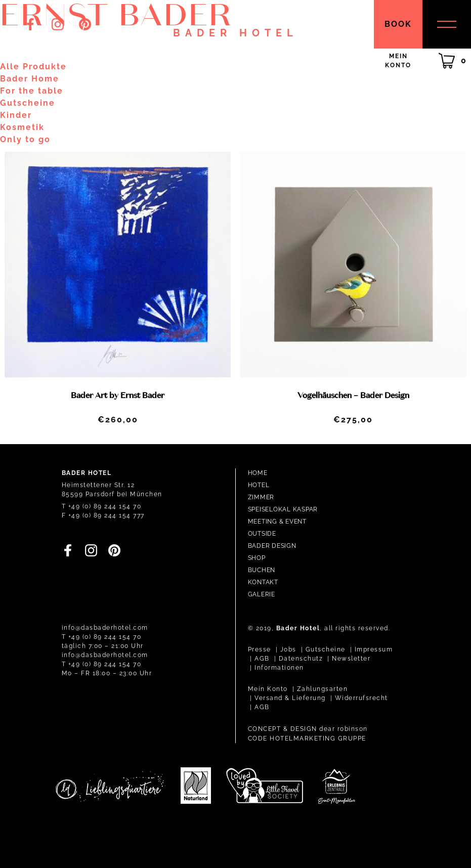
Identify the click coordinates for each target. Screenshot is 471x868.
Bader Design (272, 546)
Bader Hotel (235, 33)
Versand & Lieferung (290, 698)
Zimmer (261, 497)
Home (258, 473)
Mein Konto (268, 689)
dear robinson (344, 729)
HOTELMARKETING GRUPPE (318, 739)
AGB (262, 659)
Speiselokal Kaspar (283, 509)
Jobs (288, 649)
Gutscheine (326, 649)
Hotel (259, 485)
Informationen (279, 668)
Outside (262, 534)
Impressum (374, 649)
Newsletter (351, 659)
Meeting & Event (277, 522)
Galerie (262, 594)
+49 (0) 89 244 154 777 (106, 515)
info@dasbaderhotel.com (105, 628)
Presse (260, 649)
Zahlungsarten (323, 689)
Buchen (262, 570)
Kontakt (263, 582)
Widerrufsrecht (361, 698)
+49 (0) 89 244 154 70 (105, 506)
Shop (257, 558)
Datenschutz (301, 659)
